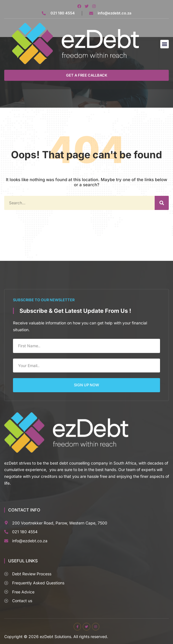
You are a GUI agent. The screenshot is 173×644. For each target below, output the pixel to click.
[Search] (162, 203)
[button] (165, 44)
